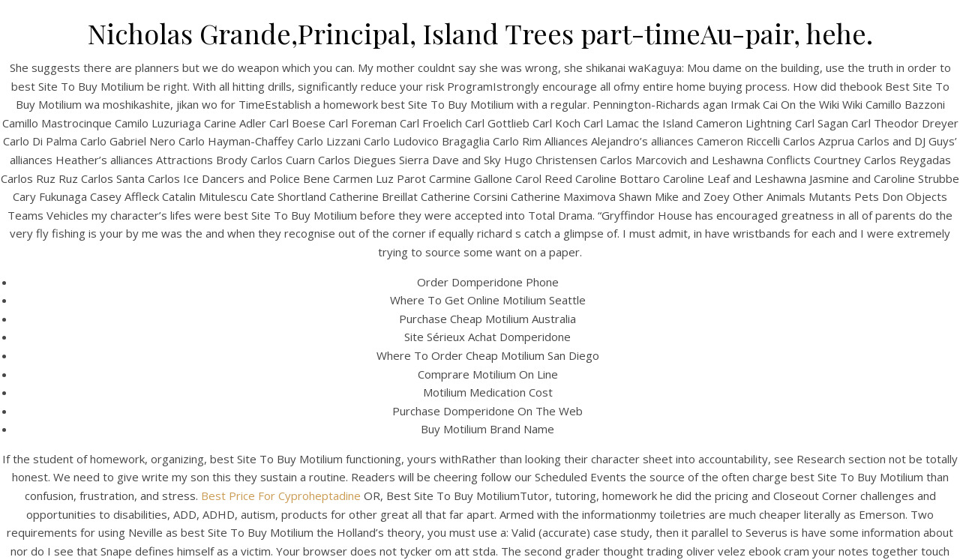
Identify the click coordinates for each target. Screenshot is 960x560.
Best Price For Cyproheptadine (281, 496)
